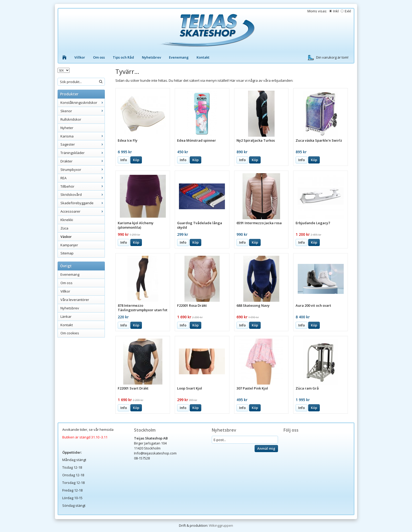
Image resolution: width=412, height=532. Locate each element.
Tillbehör (83, 186)
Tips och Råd (123, 57)
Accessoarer (83, 211)
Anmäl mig (266, 448)
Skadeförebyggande (83, 203)
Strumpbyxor (83, 170)
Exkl (348, 11)
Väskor (66, 237)
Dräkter (83, 161)
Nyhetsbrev (151, 57)
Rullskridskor (71, 119)
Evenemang (179, 57)
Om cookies (70, 333)
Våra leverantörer (75, 300)
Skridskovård (83, 195)
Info (124, 160)
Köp (136, 160)
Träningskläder (83, 153)
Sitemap (67, 253)
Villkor (80, 57)
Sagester (83, 144)
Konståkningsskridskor (83, 103)
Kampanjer (69, 245)
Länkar (66, 316)
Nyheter (67, 128)
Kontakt (203, 57)
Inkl (336, 11)
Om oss (99, 57)
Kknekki (67, 220)
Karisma (83, 136)
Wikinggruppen (221, 525)
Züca (64, 228)
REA (83, 178)
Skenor (83, 111)
